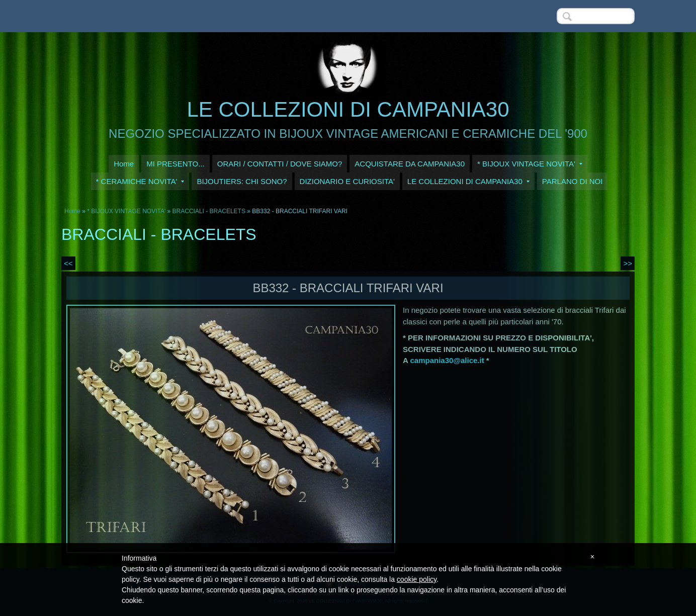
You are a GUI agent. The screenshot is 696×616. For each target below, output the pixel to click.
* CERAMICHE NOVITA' (140, 181)
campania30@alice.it (447, 360)
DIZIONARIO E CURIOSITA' (347, 181)
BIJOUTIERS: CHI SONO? (242, 181)
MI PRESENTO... (176, 164)
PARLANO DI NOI (573, 181)
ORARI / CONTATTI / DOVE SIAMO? (280, 164)
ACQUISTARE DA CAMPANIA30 (410, 164)
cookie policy (417, 579)
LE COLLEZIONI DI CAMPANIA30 (348, 109)
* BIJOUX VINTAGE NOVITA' (530, 164)
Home (124, 164)
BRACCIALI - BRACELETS (209, 211)
